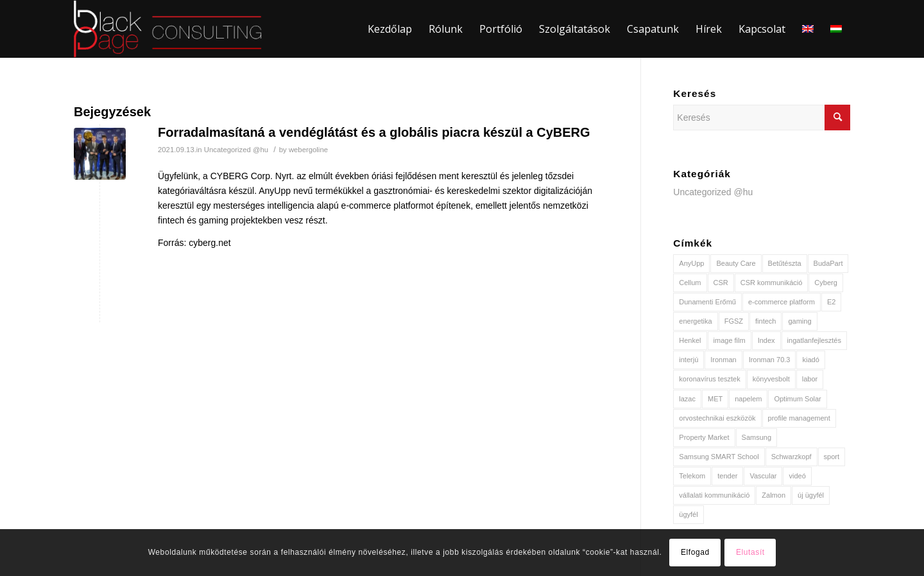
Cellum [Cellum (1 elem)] (690, 283)
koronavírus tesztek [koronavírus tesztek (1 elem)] (709, 379)
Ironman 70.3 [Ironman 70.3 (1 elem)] (770, 360)
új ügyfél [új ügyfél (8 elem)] (811, 495)
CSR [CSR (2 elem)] (721, 283)
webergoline (308, 150)
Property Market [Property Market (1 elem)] (704, 437)
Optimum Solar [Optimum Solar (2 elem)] (797, 399)
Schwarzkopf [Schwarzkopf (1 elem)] (791, 457)
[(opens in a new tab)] (100, 154)
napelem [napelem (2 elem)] (748, 399)
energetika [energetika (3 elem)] (695, 321)
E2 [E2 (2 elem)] (831, 302)
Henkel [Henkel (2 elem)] (690, 340)
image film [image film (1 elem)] (730, 340)
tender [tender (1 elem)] (727, 476)
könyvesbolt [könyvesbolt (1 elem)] (771, 379)
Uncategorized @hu (236, 150)
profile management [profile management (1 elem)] (799, 418)
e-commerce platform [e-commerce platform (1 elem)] (782, 302)
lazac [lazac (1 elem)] (687, 399)
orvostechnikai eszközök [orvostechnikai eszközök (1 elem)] (717, 418)
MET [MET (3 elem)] (715, 399)
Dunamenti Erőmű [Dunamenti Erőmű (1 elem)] (707, 302)
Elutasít (750, 552)
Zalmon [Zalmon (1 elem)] (774, 495)
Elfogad (695, 552)
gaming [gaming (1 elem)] (800, 321)
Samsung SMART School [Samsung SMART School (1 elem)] (719, 457)
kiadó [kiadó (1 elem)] (810, 360)
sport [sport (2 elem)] (832, 457)
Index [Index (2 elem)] (766, 340)
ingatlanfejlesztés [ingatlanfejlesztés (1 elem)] (814, 340)
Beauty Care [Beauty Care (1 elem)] (736, 263)
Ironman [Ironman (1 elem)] (723, 360)
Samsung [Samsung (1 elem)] (757, 437)
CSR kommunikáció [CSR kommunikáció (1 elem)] (772, 283)
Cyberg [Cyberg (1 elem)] (826, 283)
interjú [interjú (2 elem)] (689, 360)
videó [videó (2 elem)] (797, 476)
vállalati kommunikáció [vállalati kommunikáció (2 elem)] (714, 495)
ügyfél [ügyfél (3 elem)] (688, 514)
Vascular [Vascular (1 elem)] (763, 476)
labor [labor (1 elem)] (810, 379)
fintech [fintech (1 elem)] (766, 321)
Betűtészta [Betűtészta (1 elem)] (785, 263)
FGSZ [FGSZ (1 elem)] (734, 321)
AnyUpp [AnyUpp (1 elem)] (691, 263)
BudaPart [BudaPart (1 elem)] (828, 263)
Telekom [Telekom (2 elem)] (692, 476)
